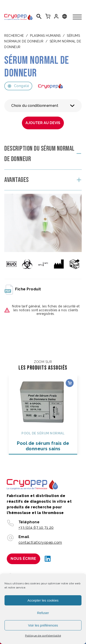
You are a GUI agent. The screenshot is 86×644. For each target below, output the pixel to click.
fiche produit (23, 289)
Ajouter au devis (43, 123)
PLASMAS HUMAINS (45, 36)
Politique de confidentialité (43, 636)
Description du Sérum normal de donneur (39, 154)
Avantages (17, 180)
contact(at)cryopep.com (40, 542)
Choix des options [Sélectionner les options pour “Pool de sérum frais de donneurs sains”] (70, 383)
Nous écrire (23, 559)
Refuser (43, 613)
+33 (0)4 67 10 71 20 (36, 528)
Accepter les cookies (43, 600)
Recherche (14, 36)
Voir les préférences (43, 625)
